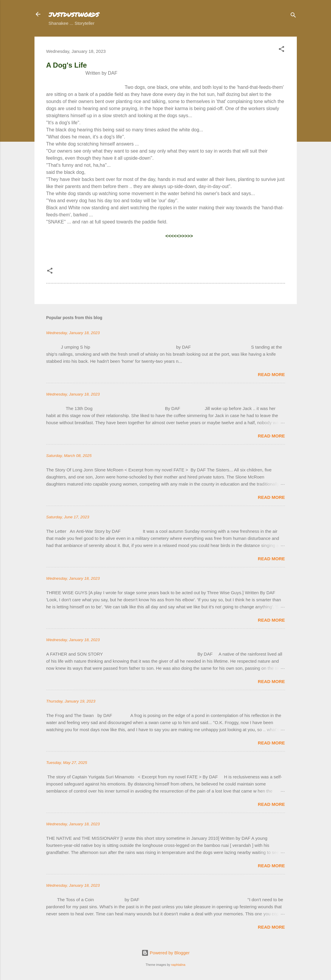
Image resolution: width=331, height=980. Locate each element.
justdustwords (74, 14)
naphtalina (178, 965)
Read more (271, 374)
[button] (281, 50)
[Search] (293, 16)
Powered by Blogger (165, 953)
